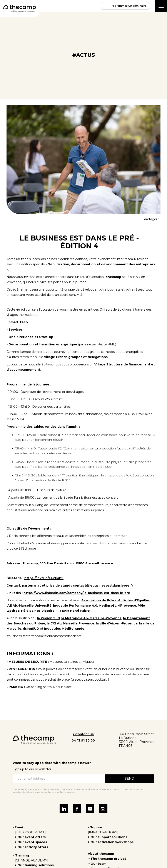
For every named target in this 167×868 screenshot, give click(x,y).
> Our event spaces (31, 842)
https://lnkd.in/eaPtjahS (44, 578)
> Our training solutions (34, 865)
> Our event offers (30, 837)
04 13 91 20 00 (83, 740)
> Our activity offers (31, 847)
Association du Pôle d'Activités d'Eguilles (115, 600)
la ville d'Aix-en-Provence (117, 623)
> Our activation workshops (111, 842)
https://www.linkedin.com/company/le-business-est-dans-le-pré (77, 593)
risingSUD (31, 629)
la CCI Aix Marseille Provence (71, 623)
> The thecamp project (107, 859)
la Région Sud (48, 618)
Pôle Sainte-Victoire (38, 611)
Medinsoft (107, 606)
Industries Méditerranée (64, 629)
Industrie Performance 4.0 (75, 606)
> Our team (97, 864)
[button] (161, 6)
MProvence (127, 606)
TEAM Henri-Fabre (75, 611)
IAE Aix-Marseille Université (29, 606)
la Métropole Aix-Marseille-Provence (91, 618)
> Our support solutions (108, 837)
